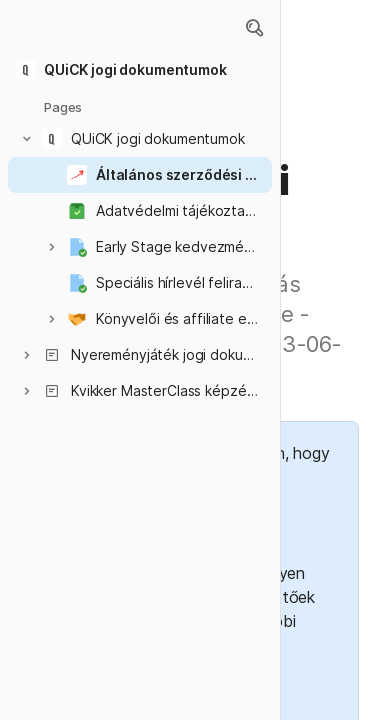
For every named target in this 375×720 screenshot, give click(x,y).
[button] (254, 28)
